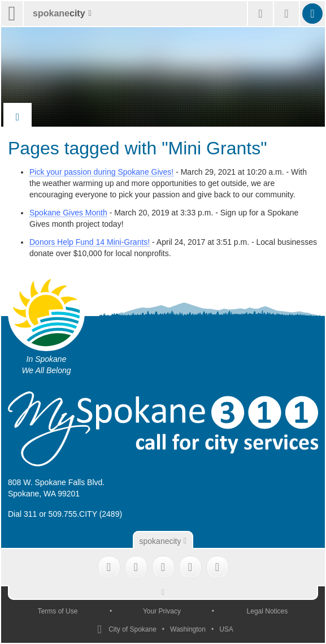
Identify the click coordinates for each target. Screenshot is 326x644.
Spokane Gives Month (68, 213)
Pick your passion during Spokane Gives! (101, 172)
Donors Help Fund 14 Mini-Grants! (90, 242)
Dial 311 (22, 514)
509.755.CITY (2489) (86, 514)
